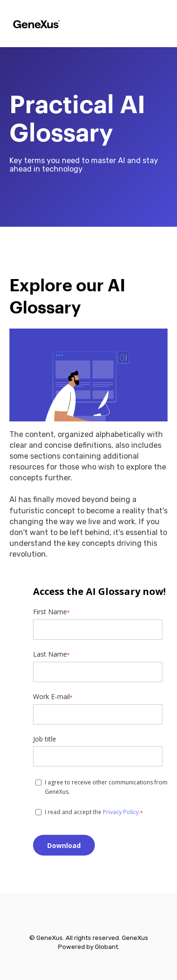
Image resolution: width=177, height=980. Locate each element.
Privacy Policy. (122, 812)
